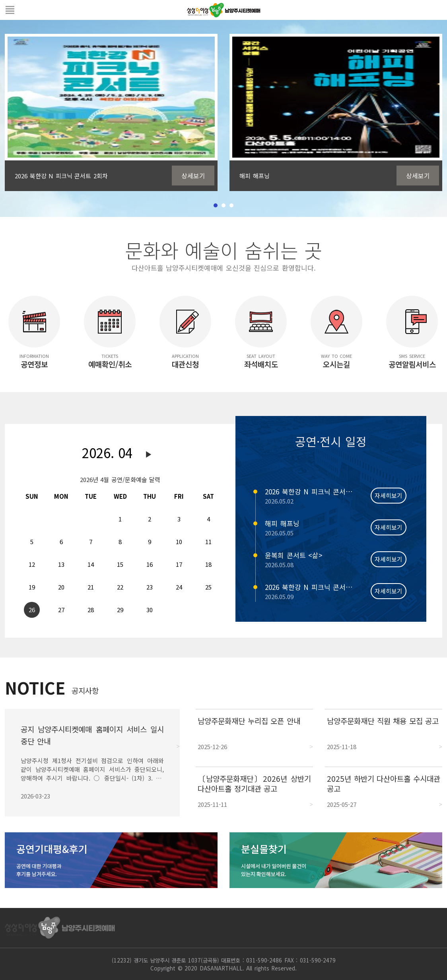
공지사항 (85, 690)
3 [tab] (231, 205)
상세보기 (193, 176)
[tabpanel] (111, 112)
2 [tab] (223, 205)
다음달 (149, 455)
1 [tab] (216, 205)
